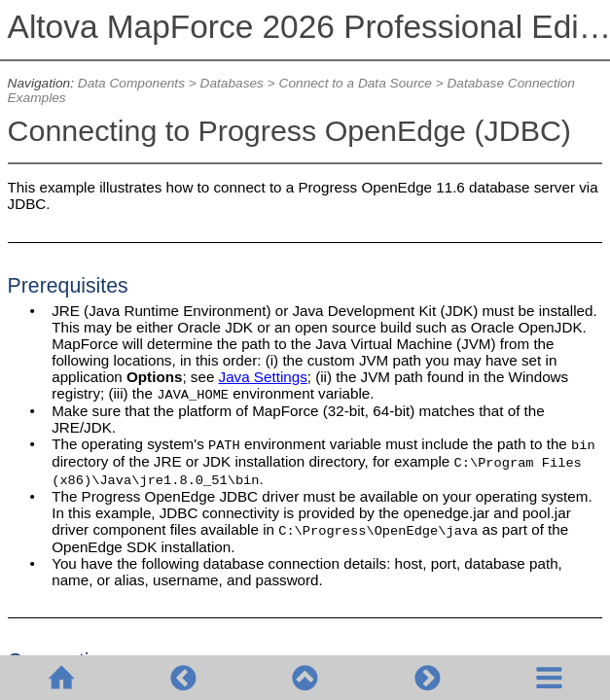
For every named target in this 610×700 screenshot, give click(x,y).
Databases (232, 83)
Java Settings (263, 377)
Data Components (131, 83)
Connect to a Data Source (356, 83)
